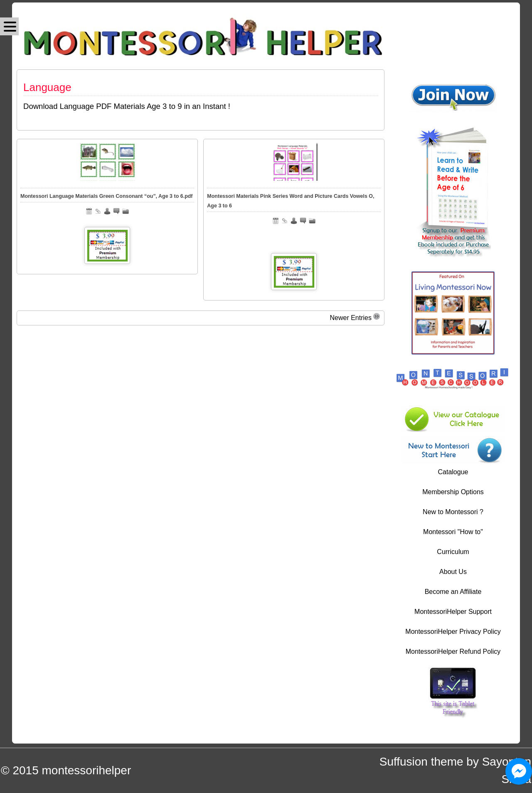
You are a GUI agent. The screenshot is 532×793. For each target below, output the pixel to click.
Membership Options (453, 492)
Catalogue (453, 472)
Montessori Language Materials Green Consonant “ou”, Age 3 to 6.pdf (107, 196)
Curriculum (453, 552)
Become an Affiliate (453, 592)
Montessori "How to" (453, 532)
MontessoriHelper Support (453, 612)
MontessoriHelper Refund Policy (453, 651)
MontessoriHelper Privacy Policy (453, 632)
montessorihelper (86, 770)
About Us (453, 572)
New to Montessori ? (453, 512)
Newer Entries (355, 317)
